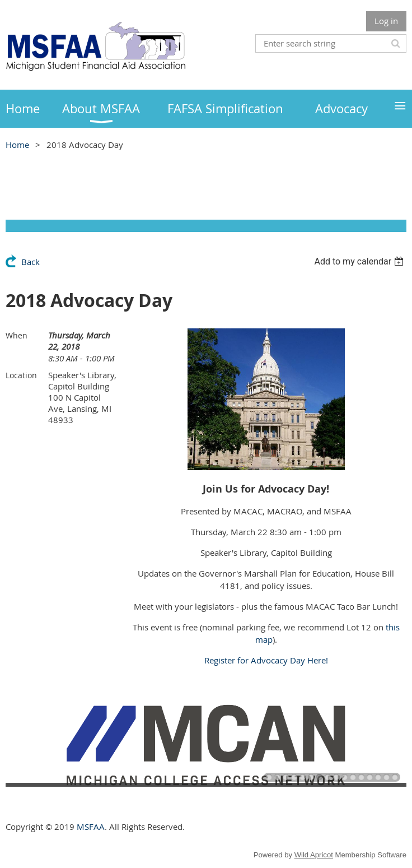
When (17, 335)
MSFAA (91, 827)
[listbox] (360, 261)
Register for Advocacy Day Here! (266, 660)
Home (17, 145)
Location (21, 375)
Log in (386, 21)
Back (31, 262)
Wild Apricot (314, 855)
